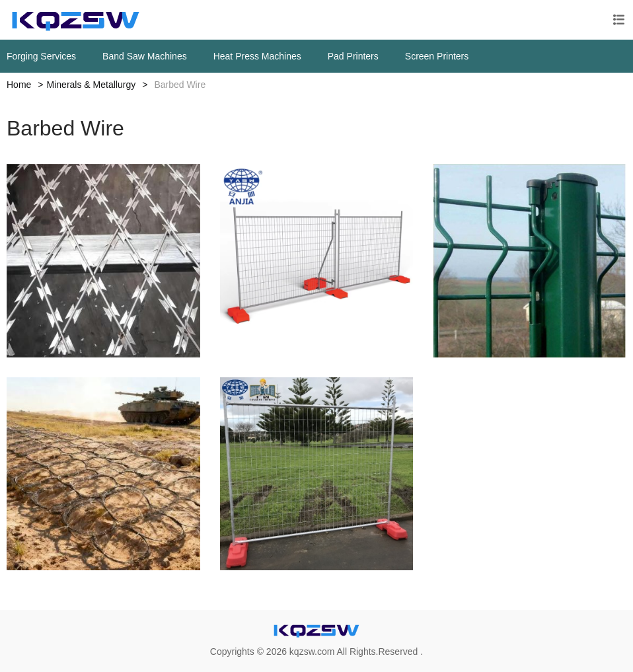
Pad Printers (353, 56)
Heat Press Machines (257, 56)
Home (19, 85)
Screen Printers (437, 56)
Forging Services (41, 56)
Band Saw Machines (145, 56)
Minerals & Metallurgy (92, 85)
